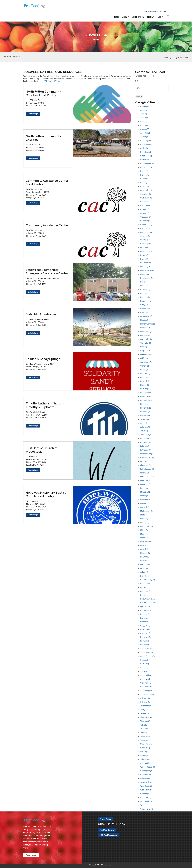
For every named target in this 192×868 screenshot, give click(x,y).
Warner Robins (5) (148, 767)
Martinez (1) (145, 503)
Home (116, 17)
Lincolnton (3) (146, 465)
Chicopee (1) (145, 205)
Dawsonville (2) (146, 263)
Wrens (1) (144, 805)
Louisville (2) (145, 480)
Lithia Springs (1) (147, 469)
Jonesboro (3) (146, 435)
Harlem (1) (145, 385)
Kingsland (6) (146, 442)
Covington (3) (146, 240)
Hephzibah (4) (146, 396)
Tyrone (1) (144, 740)
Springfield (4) (146, 675)
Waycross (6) (146, 775)
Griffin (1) (144, 358)
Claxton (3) (145, 209)
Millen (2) (144, 530)
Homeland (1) (146, 404)
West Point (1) (146, 790)
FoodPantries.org (107, 830)
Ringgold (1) (145, 626)
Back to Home (12, 56)
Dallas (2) (144, 255)
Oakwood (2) (145, 564)
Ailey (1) (144, 114)
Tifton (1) (144, 725)
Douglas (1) (145, 274)
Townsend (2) (146, 729)
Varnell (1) (144, 752)
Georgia (175, 58)
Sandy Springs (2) (148, 656)
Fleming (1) (145, 320)
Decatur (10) (145, 267)
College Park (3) (147, 225)
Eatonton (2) (145, 293)
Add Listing (138, 17)
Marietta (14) (145, 500)
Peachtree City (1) (148, 580)
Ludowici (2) (145, 484)
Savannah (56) (146, 660)
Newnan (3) (145, 557)
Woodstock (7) (146, 801)
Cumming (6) (146, 244)
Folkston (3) (145, 328)
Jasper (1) (144, 423)
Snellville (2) (145, 671)
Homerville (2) (146, 408)
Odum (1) (144, 572)
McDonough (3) (147, 511)
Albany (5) (144, 118)
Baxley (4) (144, 148)
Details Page (33, 114)
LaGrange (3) (146, 450)
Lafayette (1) (145, 446)
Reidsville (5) (146, 610)
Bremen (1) (145, 175)
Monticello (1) (146, 538)
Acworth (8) (145, 106)
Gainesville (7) (146, 339)
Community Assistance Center (47, 225)
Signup (151, 17)
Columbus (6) (146, 228)
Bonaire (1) (145, 171)
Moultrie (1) (145, 549)
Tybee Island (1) (147, 736)
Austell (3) (144, 137)
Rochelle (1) (145, 633)
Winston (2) (145, 794)
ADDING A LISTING (52, 81)
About (126, 17)
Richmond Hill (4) (147, 618)
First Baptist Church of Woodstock (42, 450)
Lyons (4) (144, 488)
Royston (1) (145, 645)
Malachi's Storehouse (41, 314)
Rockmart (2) (146, 637)
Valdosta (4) (145, 748)
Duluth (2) (144, 286)
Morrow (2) (145, 545)
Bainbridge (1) (146, 141)
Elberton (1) (145, 297)
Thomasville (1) (146, 717)
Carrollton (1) (146, 194)
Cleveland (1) (146, 217)
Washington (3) (146, 771)
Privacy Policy (105, 819)
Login (161, 17)
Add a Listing (31, 855)
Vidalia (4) (144, 755)
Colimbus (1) (145, 221)
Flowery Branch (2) (148, 324)
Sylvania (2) (145, 698)
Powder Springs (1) (148, 603)
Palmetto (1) (145, 576)
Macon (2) (144, 496)
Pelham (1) (145, 587)
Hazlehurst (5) (146, 393)
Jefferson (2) (145, 427)
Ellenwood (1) (146, 301)
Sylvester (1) (145, 702)
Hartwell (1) (145, 389)
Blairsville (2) (145, 160)
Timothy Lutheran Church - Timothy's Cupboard (45, 405)
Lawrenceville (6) (147, 458)
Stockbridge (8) (146, 691)
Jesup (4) (144, 431)
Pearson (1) (145, 584)
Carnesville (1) (146, 190)
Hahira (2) (144, 370)
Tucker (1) (144, 733)
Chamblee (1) (146, 202)
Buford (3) (144, 183)
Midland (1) (145, 519)
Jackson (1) (145, 419)
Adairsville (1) (146, 110)
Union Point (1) (146, 744)
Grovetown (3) (146, 362)
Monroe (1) (145, 534)
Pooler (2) (144, 595)
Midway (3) (145, 522)
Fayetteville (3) (146, 316)
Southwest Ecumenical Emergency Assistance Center (47, 271)
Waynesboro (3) (147, 778)
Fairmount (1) (146, 312)
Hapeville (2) (145, 381)
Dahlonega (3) (146, 251)
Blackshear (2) (146, 156)
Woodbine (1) (146, 797)
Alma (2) (144, 121)
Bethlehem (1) (146, 152)
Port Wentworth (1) (148, 599)
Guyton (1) (145, 366)
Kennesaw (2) (146, 438)
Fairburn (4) (145, 309)
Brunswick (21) (146, 179)
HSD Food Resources (108, 835)
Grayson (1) (145, 351)
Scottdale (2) (145, 664)
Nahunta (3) (145, 553)
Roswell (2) (145, 641)
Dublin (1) (144, 282)
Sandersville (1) (147, 652)
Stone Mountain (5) (148, 694)
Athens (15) (145, 125)
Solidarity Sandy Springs (43, 359)
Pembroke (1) (146, 591)
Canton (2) (145, 186)
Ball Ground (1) (146, 144)
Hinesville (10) (146, 400)
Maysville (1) (145, 507)
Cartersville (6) (146, 198)
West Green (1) (146, 786)
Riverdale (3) (145, 629)
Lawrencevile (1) (147, 454)
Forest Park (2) (146, 332)
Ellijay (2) (144, 305)
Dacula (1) (145, 247)
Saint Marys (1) (146, 649)
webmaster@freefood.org (157, 11)
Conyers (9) (145, 236)
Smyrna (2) (145, 668)
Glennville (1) (146, 343)
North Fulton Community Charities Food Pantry (43, 93)
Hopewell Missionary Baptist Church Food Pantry (46, 494)
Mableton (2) (145, 492)
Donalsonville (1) (147, 270)
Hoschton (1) (145, 416)
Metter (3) (144, 515)
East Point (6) (146, 290)
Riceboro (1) (145, 614)
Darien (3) (144, 259)
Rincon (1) (145, 622)
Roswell (185, 58)
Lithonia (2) (145, 473)
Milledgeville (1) (147, 526)
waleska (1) (145, 763)
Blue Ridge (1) (146, 167)
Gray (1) (144, 347)
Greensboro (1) (146, 354)
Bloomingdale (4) (147, 163)
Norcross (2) (145, 561)
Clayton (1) (145, 213)
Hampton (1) (145, 377)
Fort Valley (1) (146, 335)
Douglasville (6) (146, 278)
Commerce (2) (146, 232)
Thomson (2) (145, 721)
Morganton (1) (146, 542)
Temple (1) (145, 713)
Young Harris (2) (147, 809)
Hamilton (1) (145, 374)
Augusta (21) (145, 133)
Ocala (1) (144, 568)
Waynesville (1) (146, 782)
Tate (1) (143, 710)
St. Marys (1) (145, 679)
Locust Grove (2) (147, 477)
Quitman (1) (145, 607)
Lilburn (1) (144, 461)
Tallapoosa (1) (146, 706)
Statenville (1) (146, 683)
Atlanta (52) (145, 129)
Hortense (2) (145, 412)
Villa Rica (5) (145, 759)
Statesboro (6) (146, 687)
